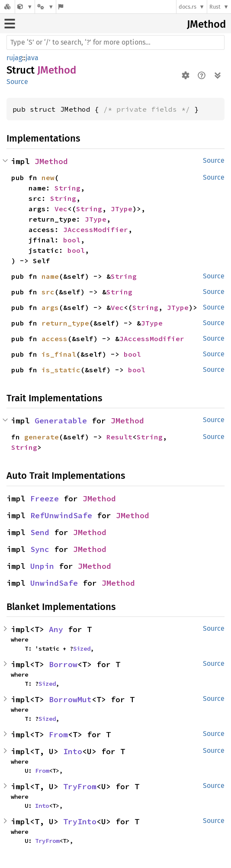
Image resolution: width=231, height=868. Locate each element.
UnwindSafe (54, 583)
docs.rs (188, 7)
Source (17, 82)
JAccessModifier (96, 229)
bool (72, 240)
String (67, 188)
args (50, 307)
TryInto (80, 821)
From (58, 734)
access (55, 339)
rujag (14, 58)
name (50, 276)
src (48, 292)
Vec (61, 209)
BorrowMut (70, 699)
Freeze (45, 499)
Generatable (61, 421)
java (32, 58)
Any (56, 629)
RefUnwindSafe (61, 515)
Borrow (63, 664)
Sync (40, 549)
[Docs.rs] (7, 7)
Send (40, 532)
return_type (65, 323)
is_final (59, 354)
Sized (82, 649)
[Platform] (45, 7)
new (48, 177)
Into (73, 751)
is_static (61, 370)
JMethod (206, 24)
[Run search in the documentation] (115, 42)
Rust (215, 7)
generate (42, 437)
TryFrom (80, 786)
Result (119, 437)
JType (122, 209)
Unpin (42, 566)
